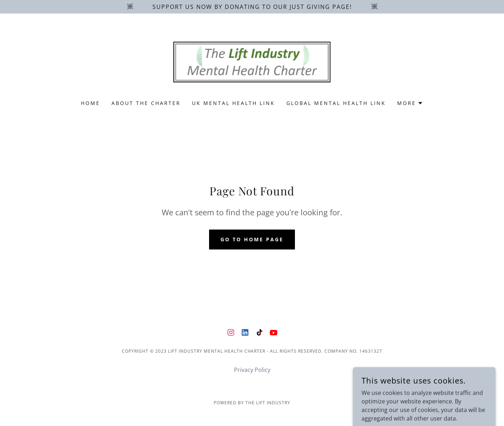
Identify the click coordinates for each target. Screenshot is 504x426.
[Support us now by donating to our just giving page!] (252, 7)
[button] (410, 103)
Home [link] (90, 103)
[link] (252, 61)
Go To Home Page (252, 239)
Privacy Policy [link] (252, 370)
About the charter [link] (146, 103)
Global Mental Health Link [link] (336, 103)
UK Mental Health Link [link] (233, 103)
